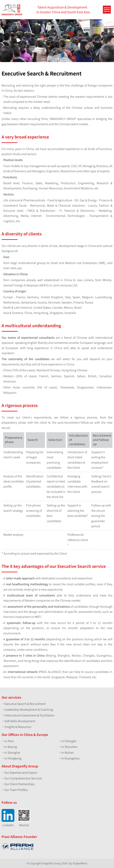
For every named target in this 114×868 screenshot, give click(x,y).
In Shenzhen (70, 747)
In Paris (9, 741)
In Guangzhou (71, 758)
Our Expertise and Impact (21, 772)
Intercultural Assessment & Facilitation (29, 715)
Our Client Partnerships (19, 784)
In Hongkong (13, 758)
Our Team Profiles (16, 790)
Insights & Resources (18, 727)
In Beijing (11, 747)
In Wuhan (68, 752)
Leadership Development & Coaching (29, 709)
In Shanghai (12, 752)
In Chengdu (69, 741)
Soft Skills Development (20, 721)
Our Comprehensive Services (23, 778)
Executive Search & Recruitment (25, 704)
